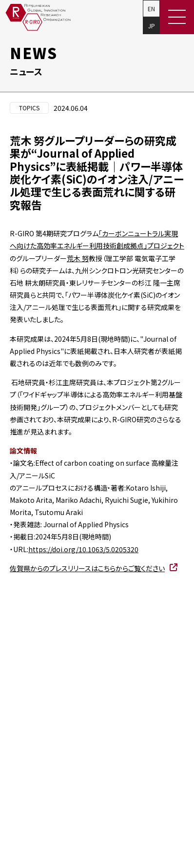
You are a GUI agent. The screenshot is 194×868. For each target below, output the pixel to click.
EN (151, 9)
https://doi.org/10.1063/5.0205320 (83, 549)
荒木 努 (78, 258)
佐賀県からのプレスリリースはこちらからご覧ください (87, 568)
